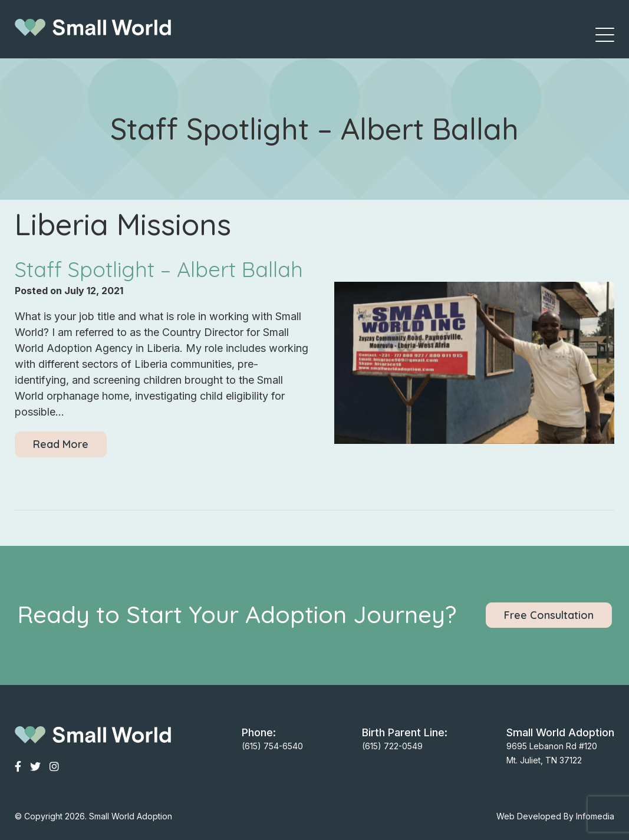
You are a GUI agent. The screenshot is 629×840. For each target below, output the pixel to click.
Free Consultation (549, 615)
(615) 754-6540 (272, 746)
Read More (61, 444)
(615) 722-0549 (392, 746)
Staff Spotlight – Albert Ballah (159, 269)
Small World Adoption (131, 816)
